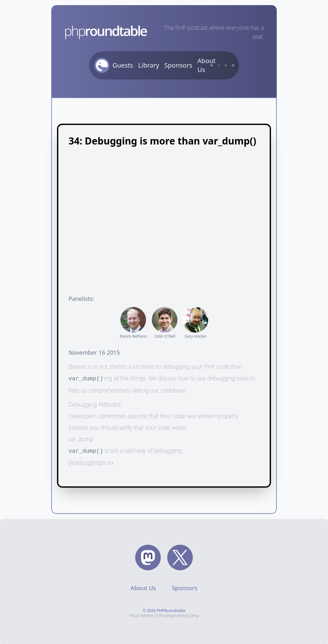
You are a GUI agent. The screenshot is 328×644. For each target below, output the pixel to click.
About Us (206, 65)
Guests (123, 65)
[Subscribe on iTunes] (233, 65)
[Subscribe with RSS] (226, 65)
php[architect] (177, 616)
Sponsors (178, 65)
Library (149, 65)
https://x (104, 463)
